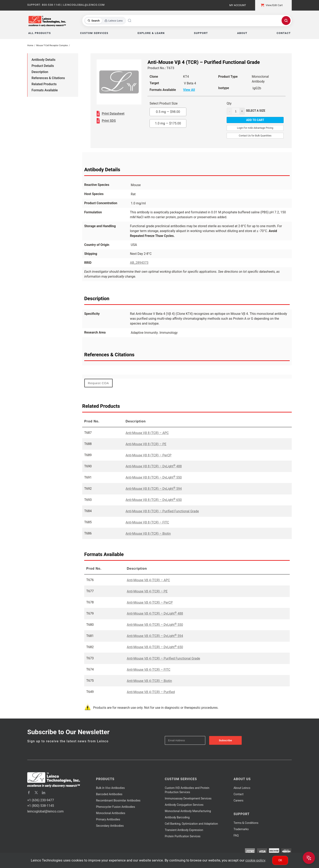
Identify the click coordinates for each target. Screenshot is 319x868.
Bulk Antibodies (110, 788)
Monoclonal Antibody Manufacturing (188, 811)
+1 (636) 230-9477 (41, 800)
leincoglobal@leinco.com (45, 811)
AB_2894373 (139, 263)
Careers (238, 800)
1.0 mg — (168, 123)
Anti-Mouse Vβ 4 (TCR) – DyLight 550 (155, 625)
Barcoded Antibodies (109, 794)
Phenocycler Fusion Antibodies (116, 807)
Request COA (98, 383)
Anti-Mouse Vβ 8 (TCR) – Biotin (148, 534)
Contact (239, 794)
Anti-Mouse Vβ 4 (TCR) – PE (147, 591)
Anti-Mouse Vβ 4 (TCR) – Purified (151, 692)
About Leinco (242, 788)
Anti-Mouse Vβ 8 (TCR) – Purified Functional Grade (162, 511)
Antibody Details (43, 60)
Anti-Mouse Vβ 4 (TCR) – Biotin (149, 681)
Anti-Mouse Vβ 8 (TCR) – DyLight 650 (154, 500)
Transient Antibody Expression (184, 830)
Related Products (44, 84)
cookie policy (255, 860)
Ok (280, 860)
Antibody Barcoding (177, 817)
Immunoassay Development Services (188, 798)
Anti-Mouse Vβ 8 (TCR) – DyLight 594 (154, 489)
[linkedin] (44, 793)
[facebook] (29, 793)
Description (40, 72)
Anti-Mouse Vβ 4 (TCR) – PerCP (150, 602)
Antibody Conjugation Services (184, 805)
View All (189, 90)
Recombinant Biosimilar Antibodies (118, 800)
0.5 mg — (168, 112)
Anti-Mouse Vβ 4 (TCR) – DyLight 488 (155, 613)
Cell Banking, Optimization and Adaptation (191, 824)
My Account (238, 5)
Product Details (43, 66)
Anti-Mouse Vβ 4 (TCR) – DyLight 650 (155, 647)
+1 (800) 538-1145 (41, 806)
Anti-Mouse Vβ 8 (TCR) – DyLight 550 (154, 477)
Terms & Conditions (246, 823)
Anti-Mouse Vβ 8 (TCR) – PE (146, 444)
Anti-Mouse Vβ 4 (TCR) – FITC (149, 670)
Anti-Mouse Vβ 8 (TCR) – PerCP (149, 455)
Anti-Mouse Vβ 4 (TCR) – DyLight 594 (155, 636)
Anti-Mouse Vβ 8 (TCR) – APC (147, 433)
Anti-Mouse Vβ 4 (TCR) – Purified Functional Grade (163, 658)
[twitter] (36, 793)
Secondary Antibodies (110, 826)
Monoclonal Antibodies (111, 813)
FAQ (236, 835)
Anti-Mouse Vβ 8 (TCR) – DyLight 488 (154, 466)
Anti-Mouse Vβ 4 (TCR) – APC (148, 580)
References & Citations (48, 78)
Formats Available (45, 90)
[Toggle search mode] (105, 21)
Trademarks (241, 829)
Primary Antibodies (108, 819)
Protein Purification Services (183, 836)
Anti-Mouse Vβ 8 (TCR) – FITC (147, 522)
